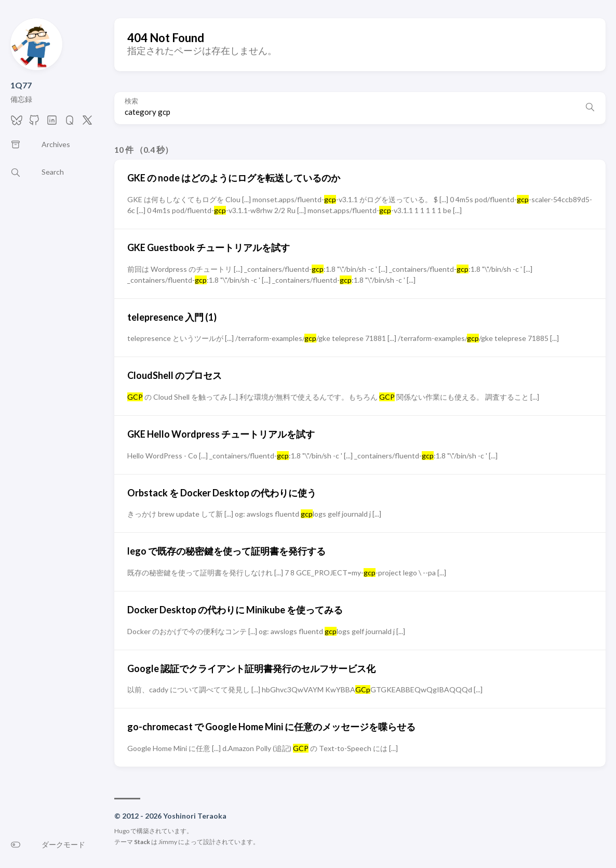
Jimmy (168, 842)
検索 (131, 101)
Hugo (122, 831)
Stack (142, 842)
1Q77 (21, 85)
